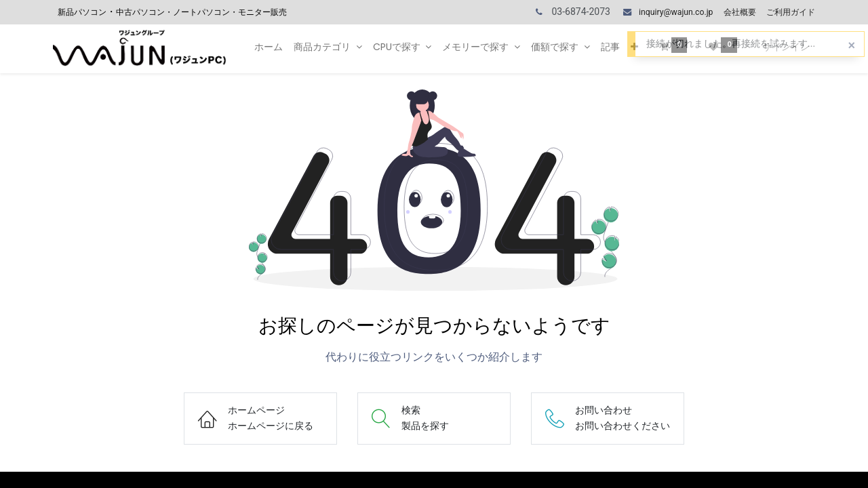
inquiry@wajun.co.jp (676, 12)
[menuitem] (269, 47)
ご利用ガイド (791, 12)
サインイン (786, 47)
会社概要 (740, 12)
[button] (634, 47)
